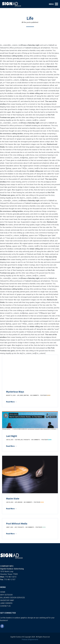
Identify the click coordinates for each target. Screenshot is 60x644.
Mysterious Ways (15, 392)
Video (22, 395)
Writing (26, 395)
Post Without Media (17, 524)
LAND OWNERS (6, 603)
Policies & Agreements (30, 640)
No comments (35, 395)
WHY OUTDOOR (6, 595)
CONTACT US (5, 606)
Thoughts (27, 440)
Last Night (12, 436)
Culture (17, 440)
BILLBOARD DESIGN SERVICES (13, 598)
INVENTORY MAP (7, 600)
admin (49, 395)
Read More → (11, 402)
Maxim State (13, 498)
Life (18, 395)
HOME (3, 592)
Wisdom (20, 502)
